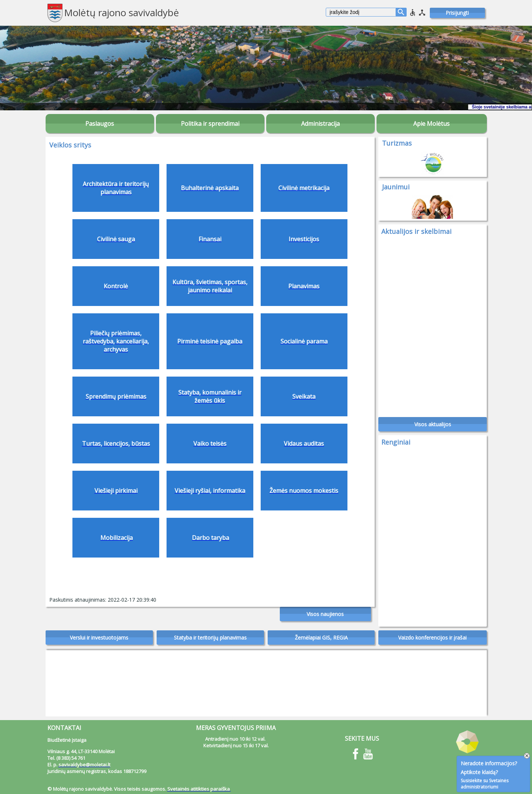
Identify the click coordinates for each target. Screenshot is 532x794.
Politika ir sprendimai (210, 124)
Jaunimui (396, 187)
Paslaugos (100, 124)
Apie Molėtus (431, 124)
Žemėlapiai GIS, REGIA (321, 638)
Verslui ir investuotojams (99, 638)
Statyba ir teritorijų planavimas (210, 638)
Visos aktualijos (433, 424)
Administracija (320, 124)
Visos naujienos (325, 614)
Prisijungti (457, 13)
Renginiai (396, 442)
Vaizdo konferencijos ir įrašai (432, 638)
